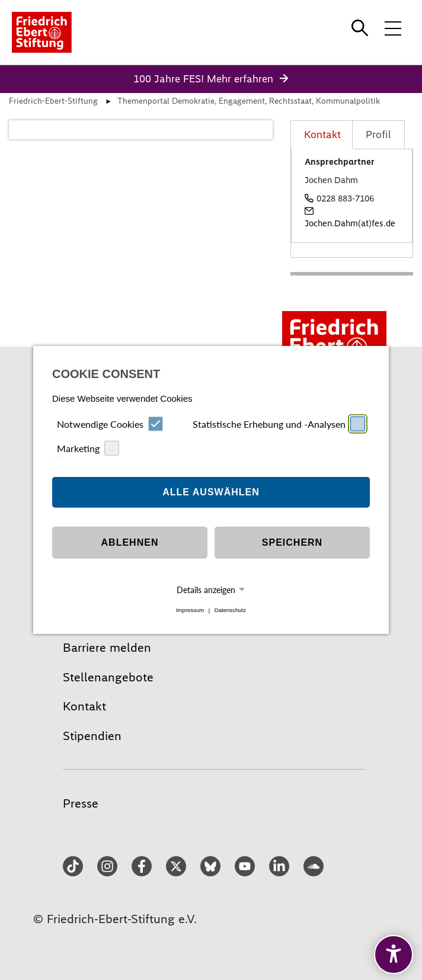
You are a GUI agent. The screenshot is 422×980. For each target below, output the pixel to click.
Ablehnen (130, 542)
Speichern (292, 542)
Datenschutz (230, 611)
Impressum (190, 611)
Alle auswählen (211, 492)
